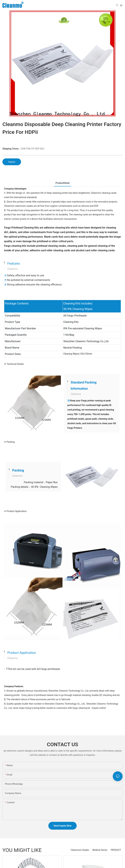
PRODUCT (116, 850)
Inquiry (12, 162)
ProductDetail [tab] (62, 183)
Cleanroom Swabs (80, 850)
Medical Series (100, 850)
